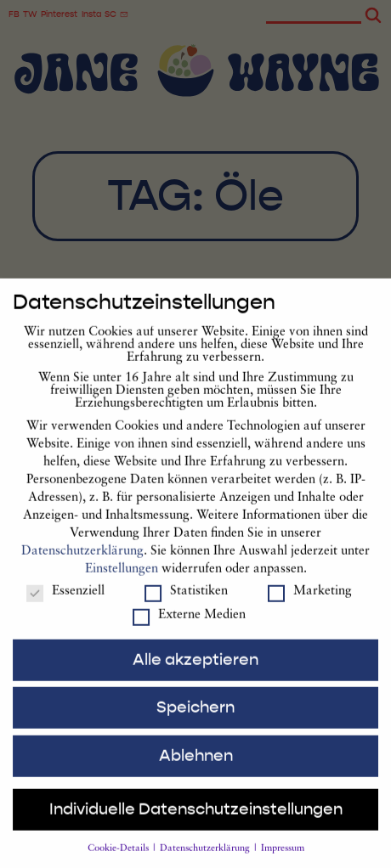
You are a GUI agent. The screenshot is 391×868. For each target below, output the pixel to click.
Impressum (283, 861)
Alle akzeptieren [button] (195, 672)
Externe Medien (189, 627)
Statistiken (186, 603)
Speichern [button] (195, 719)
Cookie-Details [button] (119, 861)
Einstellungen (122, 581)
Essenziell (65, 603)
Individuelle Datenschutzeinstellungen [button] (196, 821)
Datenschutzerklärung (82, 564)
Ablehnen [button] (196, 768)
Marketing (310, 603)
